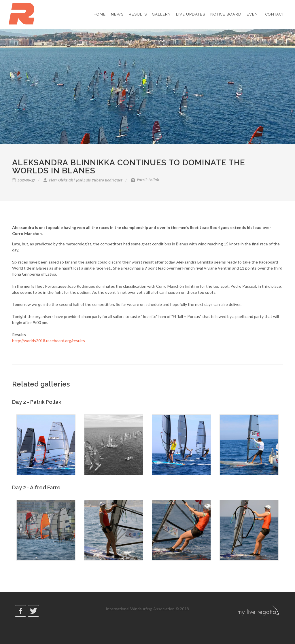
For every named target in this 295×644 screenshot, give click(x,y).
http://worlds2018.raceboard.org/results (49, 341)
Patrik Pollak (145, 180)
